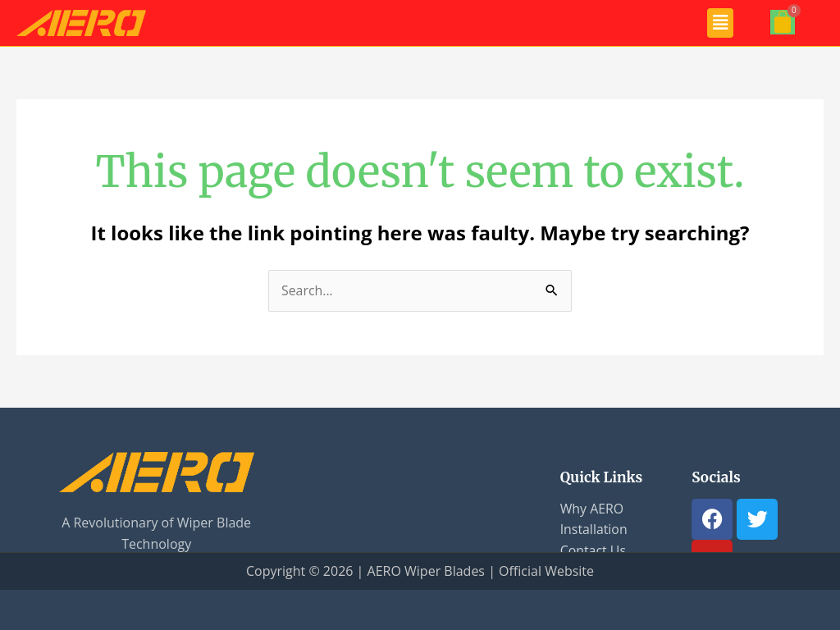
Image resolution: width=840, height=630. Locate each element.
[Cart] (783, 22)
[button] (721, 23)
